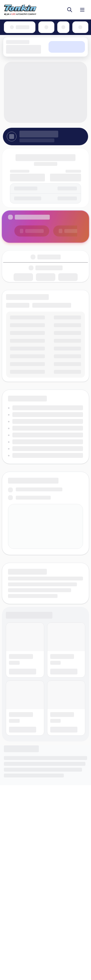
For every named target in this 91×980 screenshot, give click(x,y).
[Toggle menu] (82, 10)
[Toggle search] (70, 10)
